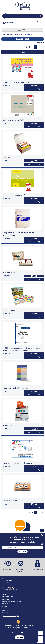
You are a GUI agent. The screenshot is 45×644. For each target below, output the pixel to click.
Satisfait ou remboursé (23, 571)
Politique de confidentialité (20, 633)
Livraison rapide (7, 569)
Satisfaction (6, 613)
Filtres (23, 52)
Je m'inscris (22, 552)
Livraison (5, 610)
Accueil (4, 594)
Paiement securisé (38, 569)
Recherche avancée (10, 19)
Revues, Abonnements (9, 602)
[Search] (20, 16)
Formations (6, 606)
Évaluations (6, 599)
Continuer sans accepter (11, 616)
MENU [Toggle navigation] (22, 30)
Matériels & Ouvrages (9, 597)
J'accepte (20, 637)
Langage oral (7, 85)
